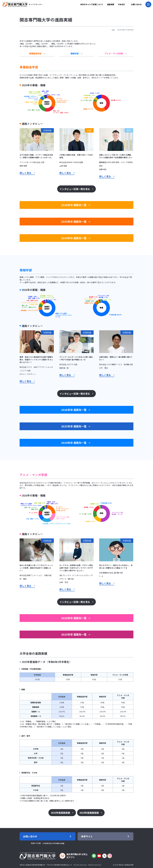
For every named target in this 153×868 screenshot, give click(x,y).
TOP (113, 30)
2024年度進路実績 (87, 806)
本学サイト (87, 832)
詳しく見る (24, 171)
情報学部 (77, 53)
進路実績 (111, 4)
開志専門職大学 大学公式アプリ (73, 853)
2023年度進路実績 (63, 806)
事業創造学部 (37, 53)
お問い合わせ (136, 4)
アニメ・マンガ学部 (116, 53)
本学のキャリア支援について (92, 4)
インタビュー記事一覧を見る (75, 187)
